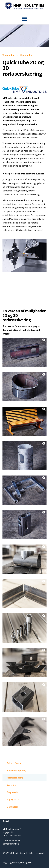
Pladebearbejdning (16, 770)
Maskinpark (12, 807)
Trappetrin (12, 792)
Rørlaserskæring (15, 778)
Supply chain (13, 800)
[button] (25, 19)
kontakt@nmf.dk (11, 844)
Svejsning (12, 785)
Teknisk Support (15, 763)
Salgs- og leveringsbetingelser (17, 862)
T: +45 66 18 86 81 (11, 841)
